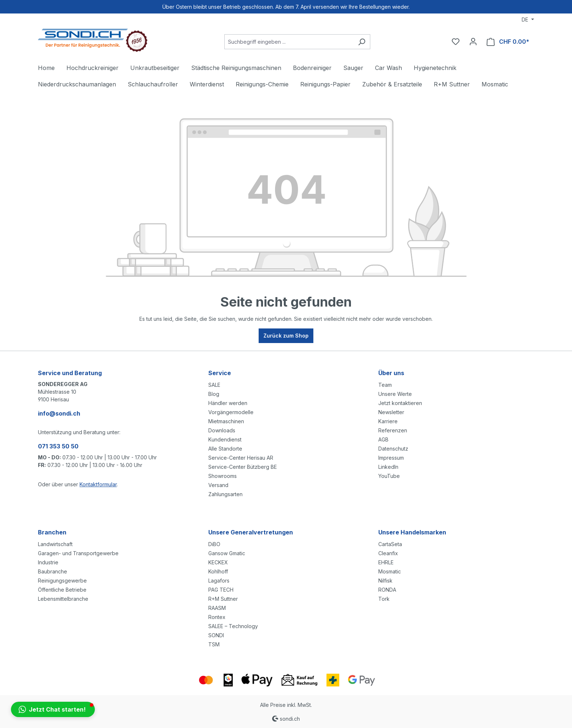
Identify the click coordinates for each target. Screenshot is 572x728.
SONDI (216, 635)
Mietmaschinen (226, 421)
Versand (218, 485)
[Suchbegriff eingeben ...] (289, 42)
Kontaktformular (98, 484)
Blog (214, 394)
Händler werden (228, 403)
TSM (214, 644)
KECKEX (218, 562)
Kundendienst (225, 439)
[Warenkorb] (508, 42)
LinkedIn (388, 467)
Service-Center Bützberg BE (243, 467)
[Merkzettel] (456, 42)
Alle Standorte (225, 449)
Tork (384, 599)
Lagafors (219, 581)
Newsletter (391, 412)
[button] (53, 709)
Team (385, 385)
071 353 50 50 (58, 446)
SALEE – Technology (233, 626)
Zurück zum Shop (286, 336)
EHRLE (386, 562)
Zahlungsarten (225, 494)
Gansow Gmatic (227, 553)
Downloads (222, 430)
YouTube (389, 476)
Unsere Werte (395, 394)
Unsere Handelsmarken (412, 532)
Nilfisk (385, 581)
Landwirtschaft (55, 544)
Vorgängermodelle (231, 412)
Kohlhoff (218, 571)
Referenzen (393, 430)
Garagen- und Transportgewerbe (78, 553)
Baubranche (53, 571)
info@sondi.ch (59, 413)
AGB (383, 439)
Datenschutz (393, 449)
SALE (214, 385)
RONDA (387, 590)
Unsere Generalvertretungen (251, 532)
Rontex (217, 617)
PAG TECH (221, 590)
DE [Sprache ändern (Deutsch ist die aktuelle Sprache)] (526, 20)
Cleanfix (388, 553)
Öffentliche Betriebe (62, 590)
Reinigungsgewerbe (62, 581)
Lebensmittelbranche (63, 599)
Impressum (391, 458)
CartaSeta (390, 544)
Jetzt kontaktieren (400, 403)
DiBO (214, 544)
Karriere (388, 421)
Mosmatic (390, 571)
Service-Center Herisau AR (241, 458)
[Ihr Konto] (473, 42)
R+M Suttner (223, 599)
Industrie (48, 562)
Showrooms (223, 476)
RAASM (217, 608)
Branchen (52, 532)
